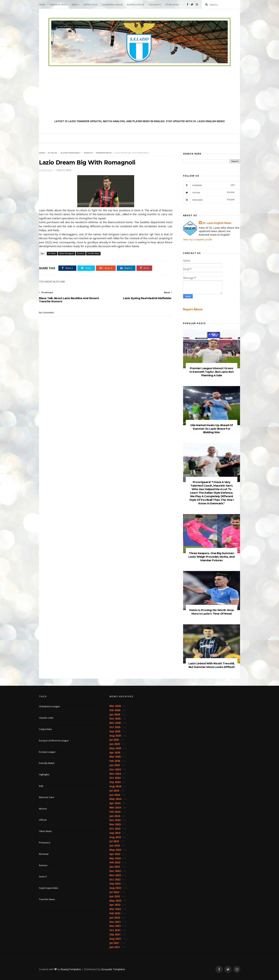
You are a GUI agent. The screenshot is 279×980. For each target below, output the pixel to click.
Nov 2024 (115, 774)
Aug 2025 (115, 736)
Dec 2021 (115, 922)
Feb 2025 (115, 761)
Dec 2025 (115, 719)
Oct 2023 (115, 829)
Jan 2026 (115, 714)
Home (42, 5)
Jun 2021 (115, 947)
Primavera (45, 843)
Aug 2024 (115, 786)
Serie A (75, 5)
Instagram (209, 200)
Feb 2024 (115, 812)
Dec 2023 (115, 820)
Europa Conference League (54, 740)
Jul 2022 (114, 892)
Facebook (209, 185)
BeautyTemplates (71, 969)
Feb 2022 (115, 913)
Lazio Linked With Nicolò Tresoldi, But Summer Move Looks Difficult (211, 665)
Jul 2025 (114, 740)
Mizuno (43, 809)
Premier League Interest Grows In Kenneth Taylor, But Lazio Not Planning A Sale (211, 372)
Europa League (136, 5)
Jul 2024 (114, 791)
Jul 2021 (114, 943)
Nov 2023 (115, 824)
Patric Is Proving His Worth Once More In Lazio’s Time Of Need (212, 612)
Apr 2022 (115, 905)
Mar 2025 (115, 757)
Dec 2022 (115, 871)
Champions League (112, 5)
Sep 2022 (115, 884)
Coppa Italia (90, 5)
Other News (172, 5)
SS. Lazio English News (217, 223)
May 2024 (115, 799)
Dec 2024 (115, 769)
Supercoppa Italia (48, 888)
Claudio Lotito (46, 718)
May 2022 (115, 901)
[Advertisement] (139, 93)
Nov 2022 (115, 875)
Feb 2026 (115, 710)
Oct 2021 (115, 930)
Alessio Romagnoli (70, 153)
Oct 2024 (115, 778)
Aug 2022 (115, 888)
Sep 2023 (115, 833)
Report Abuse (193, 309)
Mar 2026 (115, 706)
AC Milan (52, 153)
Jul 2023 (114, 841)
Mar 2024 (115, 807)
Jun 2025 (115, 744)
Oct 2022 (115, 879)
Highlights (155, 5)
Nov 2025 (115, 723)
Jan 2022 (115, 917)
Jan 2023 (115, 867)
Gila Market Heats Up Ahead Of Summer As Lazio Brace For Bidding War (211, 429)
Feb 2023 (115, 862)
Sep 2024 (115, 782)
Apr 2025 (115, 752)
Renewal (44, 854)
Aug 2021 (115, 939)
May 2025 (115, 748)
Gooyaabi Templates (113, 969)
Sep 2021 (115, 934)
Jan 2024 (115, 816)
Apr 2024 (115, 803)
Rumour (88, 153)
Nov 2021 (115, 926)
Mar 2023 (115, 858)
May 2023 (115, 850)
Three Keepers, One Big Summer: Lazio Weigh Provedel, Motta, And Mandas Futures (211, 557)
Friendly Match (47, 763)
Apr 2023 (115, 854)
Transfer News (58, 5)
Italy (41, 786)
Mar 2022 (115, 909)
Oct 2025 (115, 727)
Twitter (209, 192)
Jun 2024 (115, 795)
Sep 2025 (115, 731)
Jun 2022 (115, 896)
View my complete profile (198, 239)
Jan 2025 (115, 765)
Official (43, 820)
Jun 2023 (115, 845)
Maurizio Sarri (47, 797)
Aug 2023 (115, 837)
